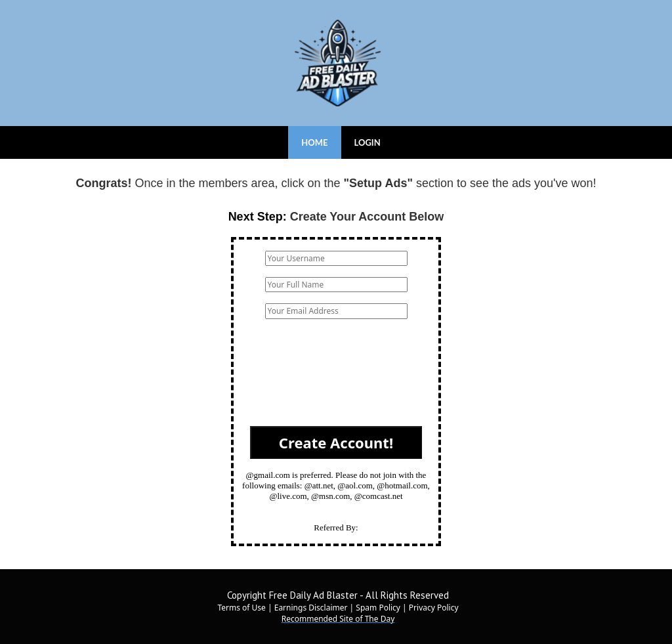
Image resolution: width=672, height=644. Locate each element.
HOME (314, 142)
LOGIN (367, 142)
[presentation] (336, 378)
